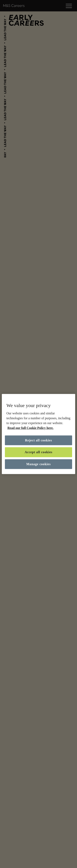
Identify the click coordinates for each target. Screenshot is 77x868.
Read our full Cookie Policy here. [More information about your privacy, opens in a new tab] (30, 428)
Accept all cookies (38, 452)
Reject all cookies (39, 440)
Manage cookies (38, 464)
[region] (38, 434)
